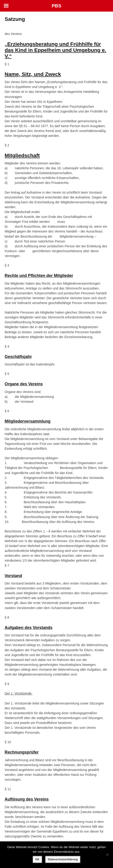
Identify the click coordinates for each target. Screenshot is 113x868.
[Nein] (107, 855)
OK (37, 859)
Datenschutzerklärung (63, 859)
